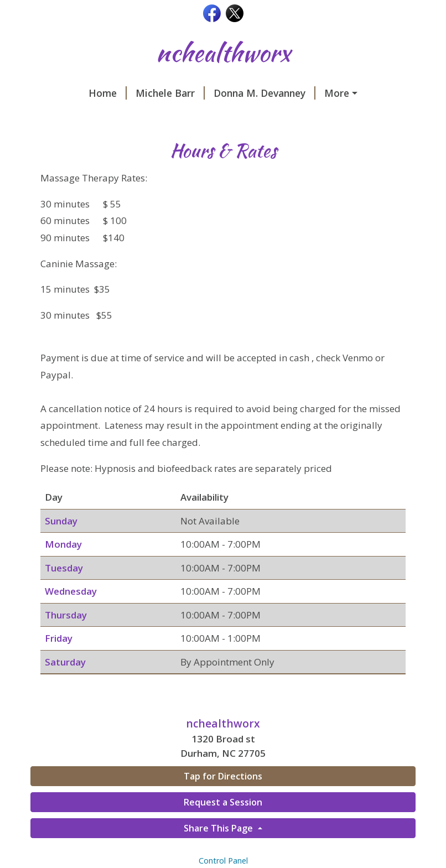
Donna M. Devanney (215, 93)
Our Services (74, 117)
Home (58, 93)
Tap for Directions (223, 800)
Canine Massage (318, 93)
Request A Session (165, 117)
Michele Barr (121, 93)
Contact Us (253, 117)
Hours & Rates (327, 117)
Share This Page (219, 851)
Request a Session (223, 825)
